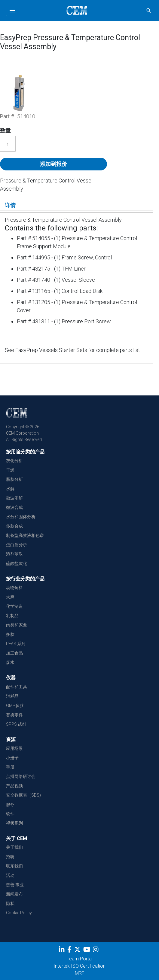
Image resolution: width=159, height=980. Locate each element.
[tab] (76, 205)
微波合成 (14, 507)
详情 (10, 205)
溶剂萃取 (14, 554)
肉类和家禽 (17, 625)
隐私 (10, 903)
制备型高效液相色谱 (25, 535)
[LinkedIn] (62, 950)
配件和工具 (17, 687)
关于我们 (14, 847)
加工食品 (14, 653)
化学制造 (14, 606)
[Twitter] (78, 950)
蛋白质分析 (17, 545)
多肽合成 (14, 526)
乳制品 (12, 616)
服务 (10, 804)
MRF (80, 973)
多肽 (10, 634)
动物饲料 (14, 588)
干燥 (10, 470)
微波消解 (14, 498)
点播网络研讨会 (21, 776)
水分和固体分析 (21, 517)
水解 (10, 489)
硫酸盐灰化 (17, 563)
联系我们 (14, 866)
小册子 (12, 758)
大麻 (10, 597)
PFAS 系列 (16, 644)
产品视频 (14, 786)
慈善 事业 (15, 885)
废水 (10, 662)
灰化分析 (14, 461)
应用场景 (14, 748)
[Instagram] (96, 950)
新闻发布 (14, 894)
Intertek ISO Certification (79, 966)
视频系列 (14, 823)
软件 (10, 814)
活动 (10, 875)
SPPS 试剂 (16, 724)
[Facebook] (71, 950)
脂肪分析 (14, 479)
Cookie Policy (19, 913)
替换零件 (14, 715)
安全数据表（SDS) (23, 795)
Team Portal (80, 959)
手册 (10, 767)
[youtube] (88, 950)
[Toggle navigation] (12, 11)
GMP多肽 (15, 706)
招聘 (10, 857)
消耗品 (12, 696)
